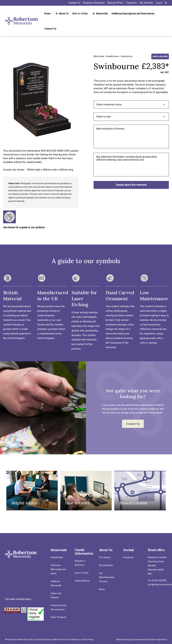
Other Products (58, 617)
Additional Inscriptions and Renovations (133, 14)
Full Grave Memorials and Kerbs (58, 569)
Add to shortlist (160, 56)
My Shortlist (146, 3)
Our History (105, 557)
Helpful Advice (82, 581)
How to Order (80, 14)
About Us (64, 14)
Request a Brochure (94, 3)
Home (47, 14)
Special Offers (115, 3)
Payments (131, 3)
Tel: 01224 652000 (157, 580)
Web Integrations (159, 639)
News (102, 589)
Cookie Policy (87, 639)
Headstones (112, 56)
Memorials (102, 14)
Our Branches (106, 565)
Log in (159, 3)
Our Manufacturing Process (107, 577)
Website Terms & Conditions (66, 639)
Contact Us (74, 3)
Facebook (128, 557)
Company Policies (43, 639)
